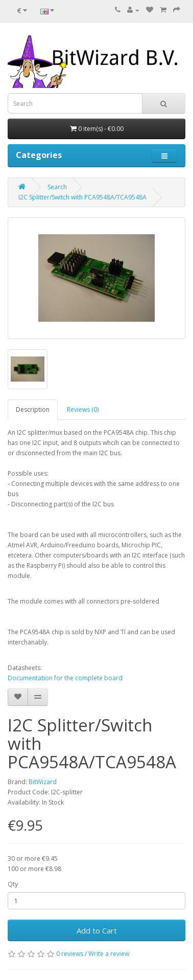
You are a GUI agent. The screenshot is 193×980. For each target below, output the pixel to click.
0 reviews (70, 954)
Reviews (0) (83, 409)
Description (33, 409)
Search (57, 187)
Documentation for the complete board (65, 678)
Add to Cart (97, 930)
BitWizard (43, 782)
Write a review (109, 954)
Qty (13, 884)
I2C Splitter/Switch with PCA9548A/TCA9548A (82, 197)
